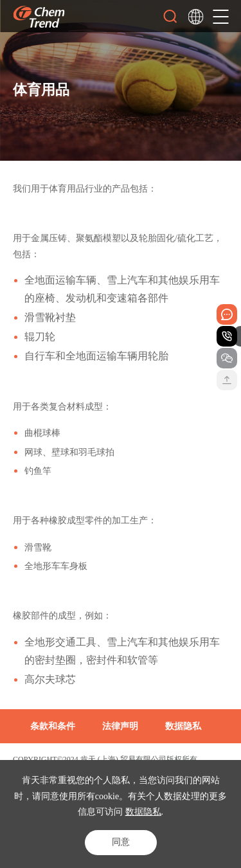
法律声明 (120, 726)
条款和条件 (53, 726)
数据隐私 (143, 812)
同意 (121, 842)
